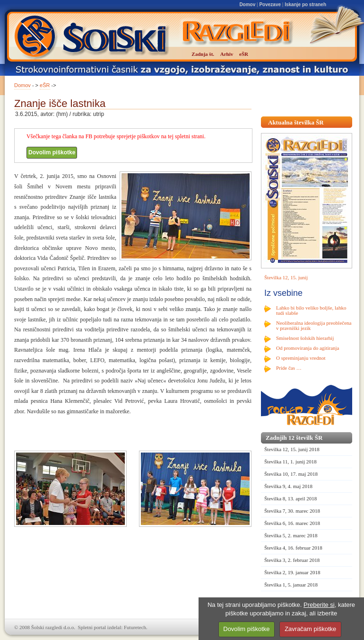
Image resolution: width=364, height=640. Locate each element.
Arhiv (227, 54)
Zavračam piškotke (310, 629)
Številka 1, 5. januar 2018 (291, 585)
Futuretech (135, 627)
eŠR (45, 85)
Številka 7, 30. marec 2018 (292, 511)
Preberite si (319, 605)
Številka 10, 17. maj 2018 (291, 474)
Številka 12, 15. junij (286, 277)
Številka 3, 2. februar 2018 (292, 560)
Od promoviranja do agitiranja (308, 348)
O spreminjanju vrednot (301, 358)
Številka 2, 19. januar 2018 (292, 572)
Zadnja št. (203, 54)
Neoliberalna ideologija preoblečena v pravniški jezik (314, 325)
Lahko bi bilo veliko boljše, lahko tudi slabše (311, 310)
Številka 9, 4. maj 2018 (288, 486)
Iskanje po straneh (305, 4)
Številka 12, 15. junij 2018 (292, 449)
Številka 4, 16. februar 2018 (293, 548)
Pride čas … (289, 368)
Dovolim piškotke (52, 152)
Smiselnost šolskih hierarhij (305, 338)
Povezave (270, 4)
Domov (247, 4)
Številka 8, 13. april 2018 (290, 498)
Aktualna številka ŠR (296, 122)
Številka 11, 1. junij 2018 (290, 462)
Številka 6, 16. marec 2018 (292, 523)
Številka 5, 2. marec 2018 (291, 535)
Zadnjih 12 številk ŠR (294, 438)
